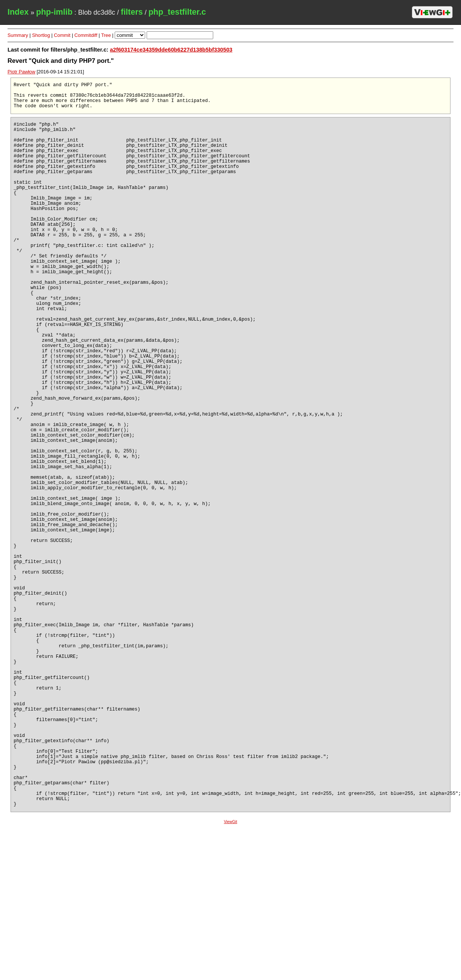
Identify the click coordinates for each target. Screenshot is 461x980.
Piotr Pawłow (21, 72)
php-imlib (54, 12)
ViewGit (230, 974)
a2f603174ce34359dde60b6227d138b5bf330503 (171, 50)
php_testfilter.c (177, 12)
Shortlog (41, 35)
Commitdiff (86, 35)
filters (132, 12)
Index (18, 12)
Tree (106, 35)
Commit (62, 35)
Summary (18, 35)
